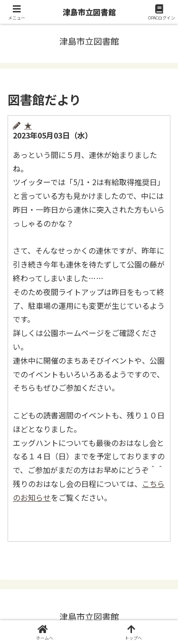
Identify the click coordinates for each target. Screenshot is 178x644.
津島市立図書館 (89, 12)
